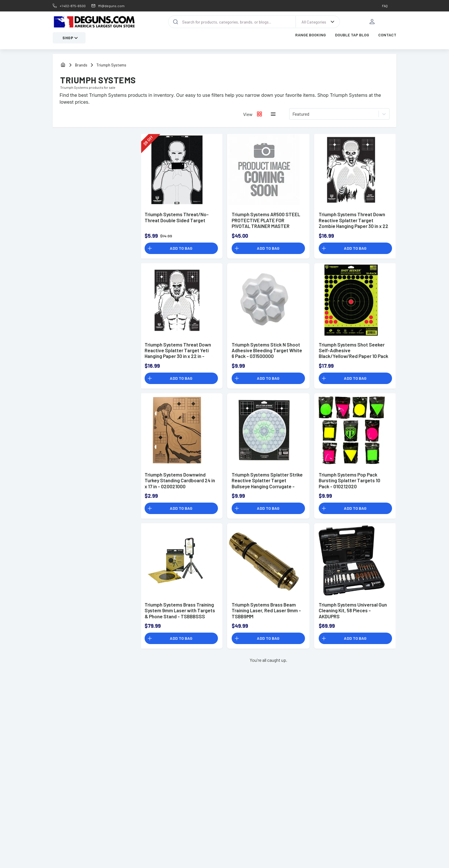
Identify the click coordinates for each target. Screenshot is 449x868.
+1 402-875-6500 (73, 6)
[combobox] (293, 115)
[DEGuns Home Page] (94, 22)
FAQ (385, 6)
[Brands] (85, 66)
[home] (63, 66)
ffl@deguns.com (111, 6)
